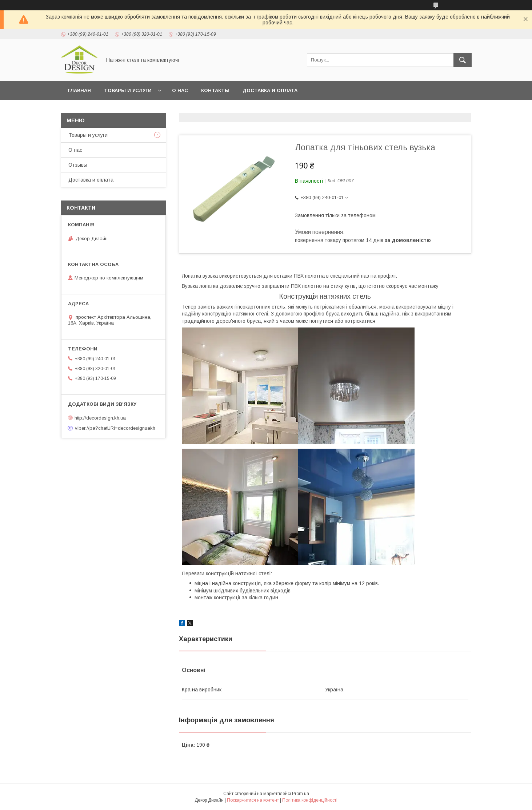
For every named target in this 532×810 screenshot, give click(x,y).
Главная (79, 90)
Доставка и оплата (270, 90)
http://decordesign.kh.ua (100, 418)
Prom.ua (301, 794)
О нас (180, 90)
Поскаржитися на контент (253, 800)
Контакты (215, 90)
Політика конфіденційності (310, 800)
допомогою (289, 314)
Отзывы (78, 165)
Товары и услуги (128, 90)
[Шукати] (463, 60)
